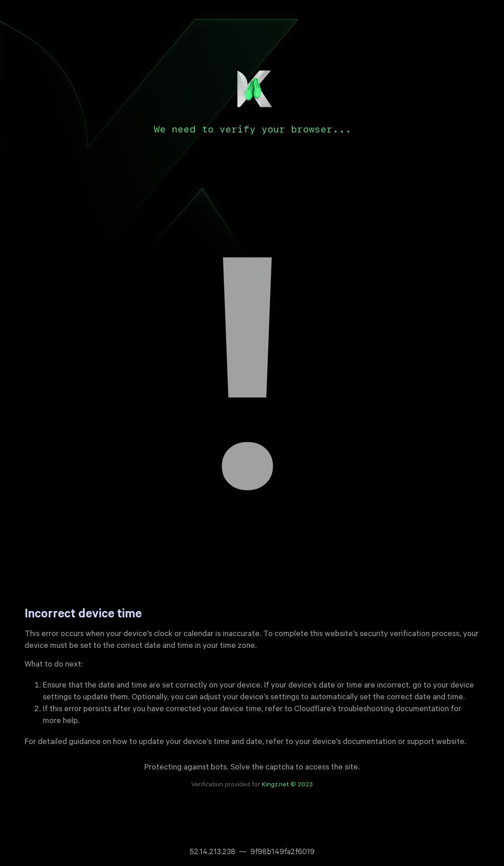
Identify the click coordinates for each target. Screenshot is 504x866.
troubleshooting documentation (393, 710)
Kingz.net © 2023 (287, 785)
